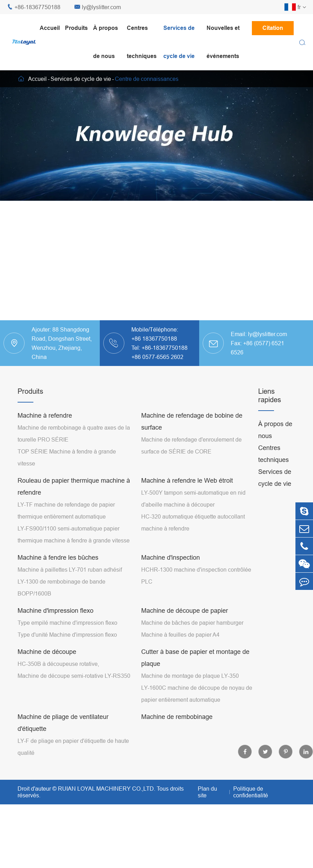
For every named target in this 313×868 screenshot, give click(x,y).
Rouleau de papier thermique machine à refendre (74, 486)
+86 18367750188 (154, 339)
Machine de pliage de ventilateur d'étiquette (63, 723)
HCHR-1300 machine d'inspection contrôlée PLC (196, 576)
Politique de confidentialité (251, 792)
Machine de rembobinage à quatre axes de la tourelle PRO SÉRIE (74, 433)
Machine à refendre (45, 415)
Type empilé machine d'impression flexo (67, 623)
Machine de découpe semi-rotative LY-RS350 (74, 676)
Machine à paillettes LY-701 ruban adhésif (70, 570)
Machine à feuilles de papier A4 (180, 635)
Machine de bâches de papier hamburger (192, 623)
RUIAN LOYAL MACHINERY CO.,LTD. (107, 789)
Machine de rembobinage (177, 717)
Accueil (50, 28)
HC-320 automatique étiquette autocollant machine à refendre (193, 522)
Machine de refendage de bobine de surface (192, 421)
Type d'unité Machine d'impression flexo (67, 635)
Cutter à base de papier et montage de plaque (195, 658)
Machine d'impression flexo (56, 610)
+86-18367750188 (34, 7)
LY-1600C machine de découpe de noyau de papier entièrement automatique (197, 694)
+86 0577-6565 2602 (157, 357)
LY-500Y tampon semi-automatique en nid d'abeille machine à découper (193, 499)
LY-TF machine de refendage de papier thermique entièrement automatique (66, 510)
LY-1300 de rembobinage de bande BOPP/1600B (61, 587)
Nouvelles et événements (223, 42)
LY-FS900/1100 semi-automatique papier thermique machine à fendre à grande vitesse (74, 534)
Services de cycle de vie (179, 42)
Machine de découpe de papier (185, 610)
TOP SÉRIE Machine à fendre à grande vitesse (67, 457)
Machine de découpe (47, 652)
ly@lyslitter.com (98, 7)
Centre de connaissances (147, 79)
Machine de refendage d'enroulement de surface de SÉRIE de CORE (191, 445)
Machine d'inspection (171, 557)
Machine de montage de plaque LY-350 (190, 676)
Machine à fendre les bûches (58, 557)
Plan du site (207, 792)
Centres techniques (142, 42)
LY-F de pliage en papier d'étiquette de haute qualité (73, 747)
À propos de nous (106, 42)
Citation (273, 28)
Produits (76, 28)
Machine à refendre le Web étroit (187, 480)
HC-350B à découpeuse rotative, (58, 664)
